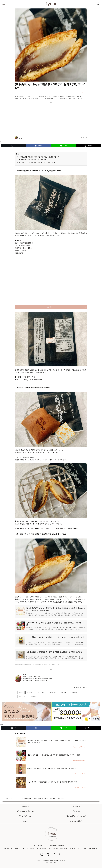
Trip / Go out (26, 816)
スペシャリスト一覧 (55, 849)
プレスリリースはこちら (40, 846)
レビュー (23, 696)
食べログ (50, 307)
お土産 (30, 692)
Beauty (76, 807)
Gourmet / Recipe (26, 812)
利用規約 (7, 849)
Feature (25, 821)
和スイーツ (41, 692)
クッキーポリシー (42, 849)
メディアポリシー (16, 849)
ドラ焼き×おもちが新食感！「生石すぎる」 (33, 160)
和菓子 (64, 692)
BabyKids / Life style (77, 816)
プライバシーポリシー (29, 849)
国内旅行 (34, 696)
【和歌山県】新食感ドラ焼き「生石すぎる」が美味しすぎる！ (39, 157)
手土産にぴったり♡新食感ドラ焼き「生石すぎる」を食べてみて (40, 162)
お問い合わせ (53, 846)
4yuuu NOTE (77, 821)
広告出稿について (63, 846)
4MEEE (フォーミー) (75, 849)
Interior (77, 812)
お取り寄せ (53, 692)
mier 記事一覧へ (80, 688)
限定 (22, 692)
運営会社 (65, 849)
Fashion (26, 807)
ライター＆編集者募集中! (90, 849)
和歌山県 (74, 692)
